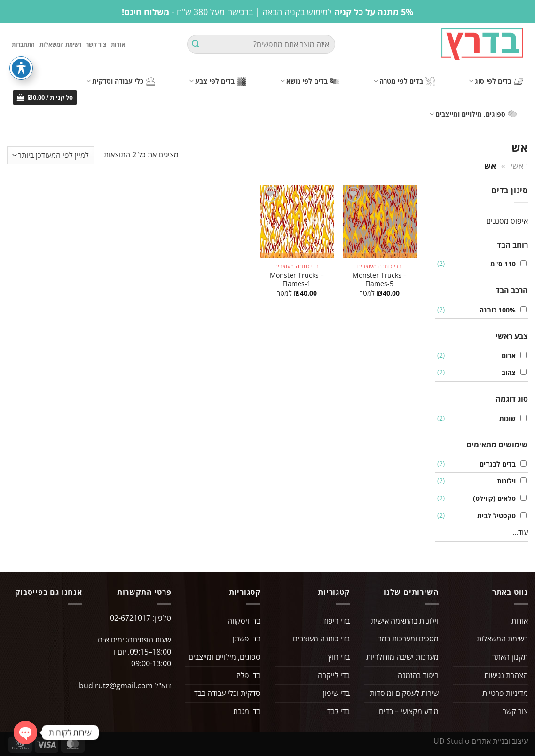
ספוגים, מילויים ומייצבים (473, 114)
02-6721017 (130, 618)
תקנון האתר (510, 657)
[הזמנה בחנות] (51, 155)
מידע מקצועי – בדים (409, 711)
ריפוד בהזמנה (418, 675)
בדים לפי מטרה (404, 82)
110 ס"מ (501, 264)
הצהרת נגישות (506, 675)
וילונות (504, 481)
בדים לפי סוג (496, 81)
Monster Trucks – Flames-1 (297, 280)
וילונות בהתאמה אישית (405, 621)
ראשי (519, 165)
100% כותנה (495, 310)
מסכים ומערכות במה (408, 639)
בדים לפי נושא (310, 81)
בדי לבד (338, 711)
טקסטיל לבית (494, 516)
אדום (506, 355)
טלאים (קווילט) (492, 498)
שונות (505, 418)
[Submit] (196, 45)
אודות (118, 44)
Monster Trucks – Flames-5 (380, 280)
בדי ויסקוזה (244, 621)
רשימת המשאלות (60, 44)
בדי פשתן (247, 639)
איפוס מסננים (507, 221)
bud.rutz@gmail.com (116, 686)
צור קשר (96, 44)
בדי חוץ (339, 657)
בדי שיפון (336, 693)
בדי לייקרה (334, 675)
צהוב (506, 373)
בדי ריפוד (336, 621)
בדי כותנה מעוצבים (321, 639)
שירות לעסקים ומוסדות (404, 693)
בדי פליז (249, 675)
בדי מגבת (247, 711)
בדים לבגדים (495, 464)
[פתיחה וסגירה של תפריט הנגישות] (21, 68)
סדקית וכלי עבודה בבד (227, 693)
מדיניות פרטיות (505, 693)
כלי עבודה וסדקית (121, 81)
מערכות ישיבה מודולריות (402, 657)
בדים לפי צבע (218, 81)
